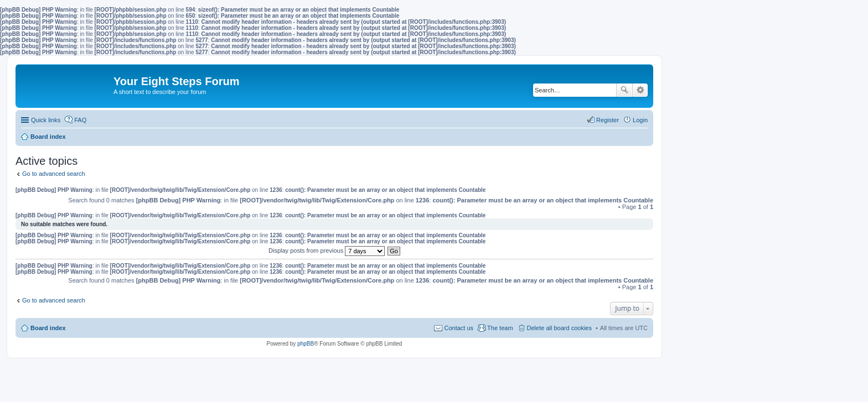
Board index (48, 328)
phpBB (306, 344)
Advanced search (640, 90)
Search (624, 90)
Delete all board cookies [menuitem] (559, 328)
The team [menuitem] (500, 328)
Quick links (46, 120)
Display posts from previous (327, 250)
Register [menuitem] (608, 120)
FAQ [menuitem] (80, 120)
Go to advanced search (54, 174)
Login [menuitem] (640, 120)
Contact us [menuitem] (459, 328)
